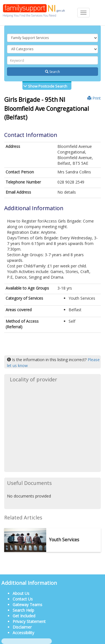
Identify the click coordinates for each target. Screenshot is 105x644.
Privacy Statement (29, 621)
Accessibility (23, 633)
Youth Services (64, 540)
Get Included (24, 616)
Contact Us (23, 599)
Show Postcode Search (47, 86)
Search (53, 72)
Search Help (23, 610)
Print (94, 98)
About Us (21, 593)
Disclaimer (22, 627)
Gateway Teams (27, 605)
